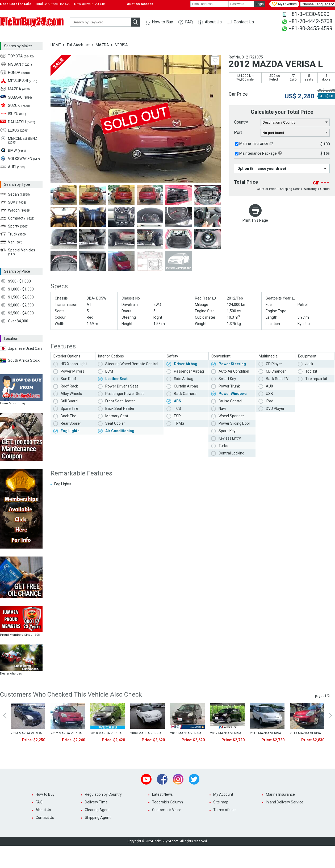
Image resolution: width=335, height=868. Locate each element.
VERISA (122, 45)
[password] (241, 4)
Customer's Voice (167, 810)
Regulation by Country (103, 794)
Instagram (178, 779)
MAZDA (102, 45)
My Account (223, 794)
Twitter (194, 779)
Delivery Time (96, 802)
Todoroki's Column (167, 802)
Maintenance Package (258, 153)
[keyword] (100, 22)
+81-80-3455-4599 (310, 28)
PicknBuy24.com (32, 22)
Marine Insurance (254, 144)
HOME (56, 45)
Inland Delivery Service (285, 802)
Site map (221, 802)
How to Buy (162, 22)
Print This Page (255, 220)
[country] (295, 123)
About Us (213, 22)
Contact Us (244, 22)
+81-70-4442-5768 (310, 21)
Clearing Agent (97, 810)
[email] (210, 4)
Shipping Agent (98, 818)
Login (260, 4)
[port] (295, 133)
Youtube (146, 779)
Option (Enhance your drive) (262, 168)
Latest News (162, 794)
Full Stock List (78, 45)
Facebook (162, 779)
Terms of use (224, 810)
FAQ (189, 22)
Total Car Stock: (53, 4)
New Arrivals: (90, 4)
